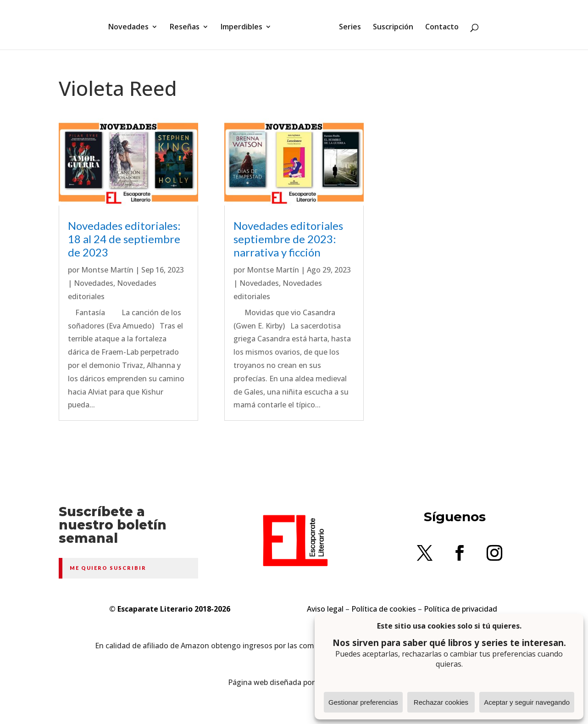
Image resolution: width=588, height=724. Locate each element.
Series (347, 24)
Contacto (439, 24)
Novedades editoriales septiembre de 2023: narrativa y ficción (288, 239)
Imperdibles (245, 24)
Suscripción (390, 24)
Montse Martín (107, 270)
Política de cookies (384, 609)
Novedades (132, 24)
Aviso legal (325, 609)
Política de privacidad (460, 609)
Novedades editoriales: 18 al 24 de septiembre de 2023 (124, 239)
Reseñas (188, 24)
